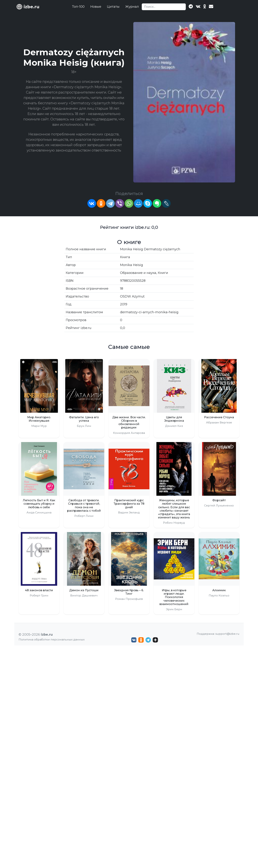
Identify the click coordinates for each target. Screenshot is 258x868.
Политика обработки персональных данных (52, 862)
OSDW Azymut (132, 296)
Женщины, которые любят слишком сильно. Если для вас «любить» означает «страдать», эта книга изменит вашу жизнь (174, 509)
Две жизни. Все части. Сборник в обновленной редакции (129, 422)
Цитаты (113, 7)
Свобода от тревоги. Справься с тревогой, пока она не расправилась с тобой (84, 505)
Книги (163, 273)
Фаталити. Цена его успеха (84, 419)
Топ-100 (78, 7)
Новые (96, 7)
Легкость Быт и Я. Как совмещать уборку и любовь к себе (39, 504)
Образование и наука (138, 273)
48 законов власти (39, 590)
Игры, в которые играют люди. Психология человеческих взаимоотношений (174, 597)
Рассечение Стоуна (219, 417)
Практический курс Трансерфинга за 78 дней (129, 504)
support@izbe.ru (227, 856)
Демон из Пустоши (84, 590)
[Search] (164, 7)
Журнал (132, 7)
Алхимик (219, 590)
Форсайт (219, 500)
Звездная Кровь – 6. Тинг (129, 592)
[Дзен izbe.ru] (155, 862)
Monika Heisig (132, 265)
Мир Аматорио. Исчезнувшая (39, 419)
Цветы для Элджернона (174, 419)
